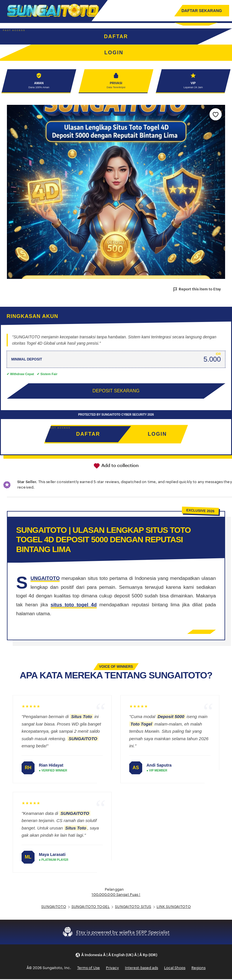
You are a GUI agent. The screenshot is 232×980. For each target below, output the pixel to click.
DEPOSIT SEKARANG (116, 392)
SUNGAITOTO (54, 907)
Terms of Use (89, 969)
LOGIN (157, 435)
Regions (198, 969)
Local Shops (175, 969)
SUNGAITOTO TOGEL (91, 907)
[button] (116, 956)
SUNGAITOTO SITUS (133, 907)
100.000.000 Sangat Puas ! (116, 895)
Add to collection (116, 466)
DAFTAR (116, 36)
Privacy (112, 969)
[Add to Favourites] (216, 115)
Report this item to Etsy (197, 290)
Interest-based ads (141, 969)
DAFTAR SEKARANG (202, 11)
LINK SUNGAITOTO (174, 907)
